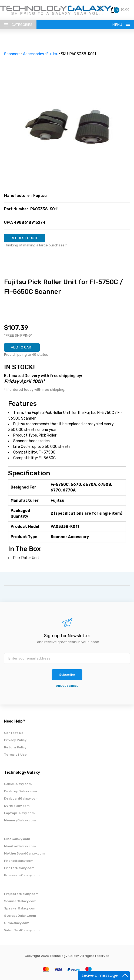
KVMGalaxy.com (17, 806)
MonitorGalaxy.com (20, 846)
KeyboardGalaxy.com (21, 798)
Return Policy (15, 747)
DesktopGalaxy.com (20, 791)
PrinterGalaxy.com (19, 868)
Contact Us (14, 733)
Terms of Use (15, 755)
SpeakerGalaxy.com (20, 908)
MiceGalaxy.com (17, 839)
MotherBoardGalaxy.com (24, 853)
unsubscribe (67, 686)
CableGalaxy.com (18, 784)
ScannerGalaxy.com (20, 901)
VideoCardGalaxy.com (22, 930)
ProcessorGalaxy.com (22, 875)
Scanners (12, 54)
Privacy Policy (15, 740)
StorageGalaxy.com (20, 916)
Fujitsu (52, 54)
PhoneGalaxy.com (19, 861)
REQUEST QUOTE (25, 238)
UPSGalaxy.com (17, 923)
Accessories (33, 54)
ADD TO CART (22, 347)
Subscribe (67, 675)
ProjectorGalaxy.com (21, 894)
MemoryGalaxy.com (20, 820)
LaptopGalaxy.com (19, 813)
